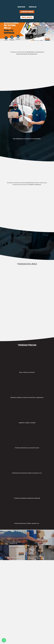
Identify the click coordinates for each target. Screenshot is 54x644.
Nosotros (21, 7)
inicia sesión (27, 17)
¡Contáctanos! (27, 12)
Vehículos (33, 7)
